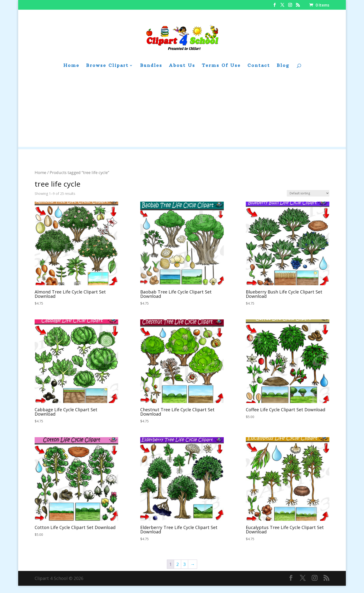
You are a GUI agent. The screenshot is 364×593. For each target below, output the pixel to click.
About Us (182, 66)
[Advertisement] (182, 113)
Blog (283, 66)
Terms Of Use (221, 66)
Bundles (151, 66)
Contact (259, 66)
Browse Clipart (107, 66)
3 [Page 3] (185, 564)
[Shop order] (308, 193)
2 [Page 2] (178, 564)
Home (71, 66)
